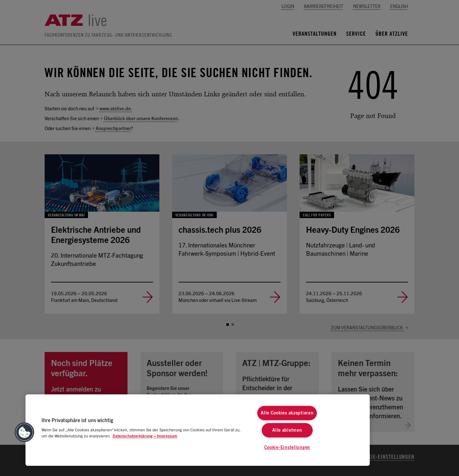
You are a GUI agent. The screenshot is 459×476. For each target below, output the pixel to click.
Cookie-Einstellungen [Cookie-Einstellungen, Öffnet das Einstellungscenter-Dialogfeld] (287, 447)
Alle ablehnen (287, 430)
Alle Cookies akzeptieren (287, 413)
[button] (25, 432)
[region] (198, 430)
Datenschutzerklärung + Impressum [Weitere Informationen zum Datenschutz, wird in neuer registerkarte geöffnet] (145, 436)
